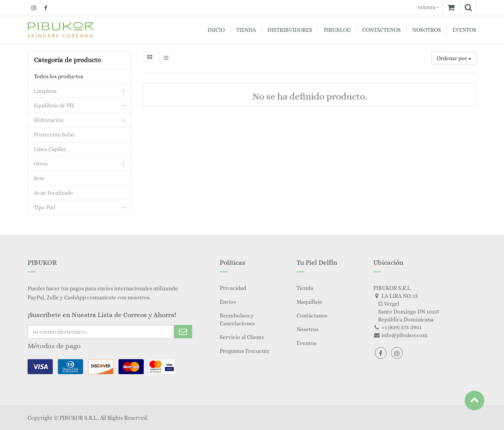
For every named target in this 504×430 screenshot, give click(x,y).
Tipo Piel (44, 207)
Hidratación (49, 120)
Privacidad (233, 288)
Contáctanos (312, 316)
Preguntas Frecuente (245, 351)
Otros (41, 164)
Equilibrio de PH (54, 105)
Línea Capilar (50, 149)
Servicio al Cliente (242, 337)
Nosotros (308, 329)
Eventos (306, 343)
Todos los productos (58, 76)
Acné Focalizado (54, 193)
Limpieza (45, 91)
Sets (39, 178)
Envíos (228, 302)
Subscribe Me (183, 332)
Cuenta (428, 8)
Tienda (305, 288)
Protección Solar (54, 135)
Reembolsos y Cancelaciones (237, 319)
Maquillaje (309, 302)
